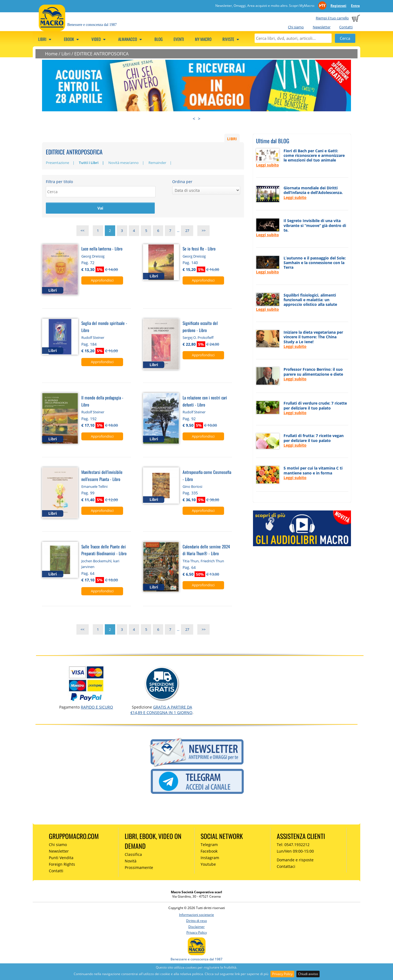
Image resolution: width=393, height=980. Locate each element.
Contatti (346, 27)
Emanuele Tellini (94, 487)
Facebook (209, 852)
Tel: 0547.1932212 (293, 846)
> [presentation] (199, 119)
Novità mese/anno (123, 163)
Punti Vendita (61, 858)
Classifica (133, 855)
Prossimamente (139, 868)
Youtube (208, 865)
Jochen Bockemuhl (96, 562)
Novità (131, 862)
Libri (46, 39)
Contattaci (286, 867)
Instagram (210, 858)
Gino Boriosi (192, 487)
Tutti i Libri (89, 163)
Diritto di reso (196, 921)
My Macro (203, 39)
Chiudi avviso (308, 974)
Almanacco (131, 39)
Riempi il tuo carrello (332, 18)
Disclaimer (196, 927)
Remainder (157, 163)
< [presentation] (194, 119)
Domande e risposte (295, 861)
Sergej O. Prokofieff (198, 338)
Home (51, 54)
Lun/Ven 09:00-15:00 (295, 852)
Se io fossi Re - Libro (199, 249)
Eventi (179, 39)
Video (99, 39)
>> (204, 232)
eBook (72, 39)
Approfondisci (102, 281)
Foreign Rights (62, 865)
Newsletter (322, 27)
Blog (159, 39)
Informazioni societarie (196, 915)
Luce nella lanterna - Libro (102, 249)
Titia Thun (191, 562)
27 (187, 232)
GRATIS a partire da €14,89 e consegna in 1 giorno (161, 711)
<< (82, 232)
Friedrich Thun (212, 562)
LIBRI (232, 138)
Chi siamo (296, 27)
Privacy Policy (282, 974)
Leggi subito (267, 165)
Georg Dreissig (93, 257)
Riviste (232, 39)
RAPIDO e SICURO (97, 708)
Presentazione (57, 163)
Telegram (209, 846)
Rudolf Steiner (93, 338)
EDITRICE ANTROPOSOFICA (101, 54)
